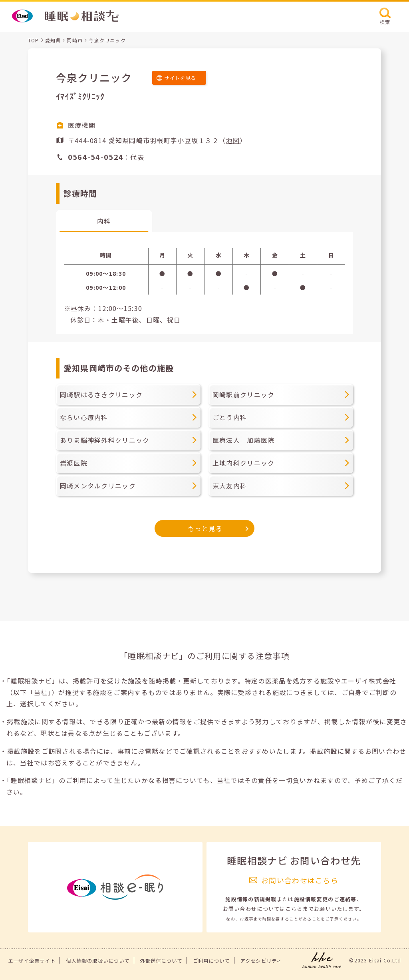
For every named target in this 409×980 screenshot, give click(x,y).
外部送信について (161, 961)
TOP (34, 40)
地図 (233, 140)
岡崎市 (75, 40)
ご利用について (211, 961)
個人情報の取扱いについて (98, 961)
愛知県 (53, 40)
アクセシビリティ (261, 961)
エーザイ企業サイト (32, 961)
